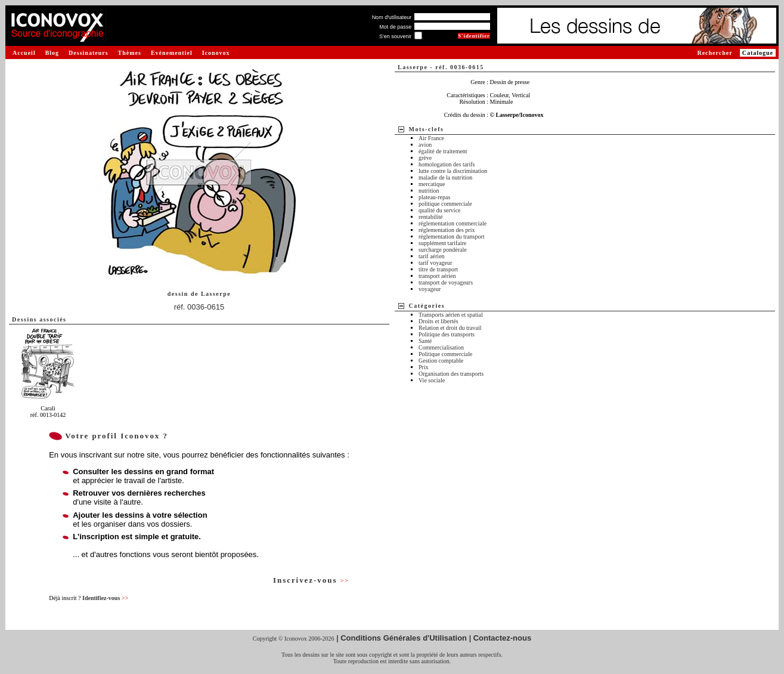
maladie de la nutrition (445, 177)
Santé (425, 341)
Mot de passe (395, 27)
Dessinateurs (88, 53)
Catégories (427, 306)
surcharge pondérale (443, 250)
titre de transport (438, 269)
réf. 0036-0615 (199, 307)
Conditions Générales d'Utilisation (404, 638)
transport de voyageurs (446, 282)
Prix (424, 367)
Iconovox (216, 53)
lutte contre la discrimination (453, 171)
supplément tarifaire (442, 243)
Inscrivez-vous (311, 580)
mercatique (432, 184)
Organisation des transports (451, 374)
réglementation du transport (452, 236)
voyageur (430, 289)
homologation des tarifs (447, 164)
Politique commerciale (445, 354)
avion (425, 145)
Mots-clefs (427, 129)
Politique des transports (447, 334)
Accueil (24, 53)
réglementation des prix (447, 230)
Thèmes (130, 53)
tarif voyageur (435, 263)
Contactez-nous (503, 638)
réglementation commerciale (453, 223)
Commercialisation (441, 347)
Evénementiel (172, 53)
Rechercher (715, 53)
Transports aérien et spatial (451, 315)
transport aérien (437, 276)
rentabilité (431, 217)
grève (425, 158)
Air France (431, 138)
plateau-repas (434, 197)
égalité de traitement (443, 151)
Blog (52, 53)
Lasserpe (216, 294)
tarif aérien (432, 256)
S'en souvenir (395, 36)
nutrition (429, 191)
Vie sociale (432, 380)
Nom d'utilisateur (392, 17)
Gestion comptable (441, 361)
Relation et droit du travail (450, 328)
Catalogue (758, 53)
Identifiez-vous (105, 598)
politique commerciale (445, 204)
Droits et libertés (439, 321)
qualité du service (440, 210)
